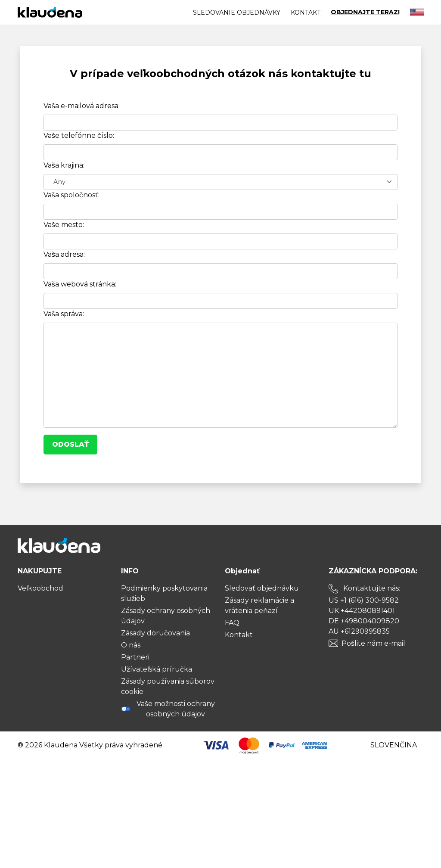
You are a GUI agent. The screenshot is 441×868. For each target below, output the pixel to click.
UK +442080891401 (362, 611)
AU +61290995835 (359, 631)
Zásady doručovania (155, 633)
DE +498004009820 (364, 621)
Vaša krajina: (64, 165)
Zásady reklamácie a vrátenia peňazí (259, 605)
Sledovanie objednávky (237, 12)
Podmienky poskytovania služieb (164, 593)
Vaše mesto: (64, 225)
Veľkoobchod (40, 588)
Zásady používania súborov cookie (168, 686)
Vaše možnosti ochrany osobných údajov (168, 709)
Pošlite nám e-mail (373, 643)
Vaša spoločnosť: (71, 195)
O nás (131, 645)
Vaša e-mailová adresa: (82, 106)
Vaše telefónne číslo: (79, 135)
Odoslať (70, 444)
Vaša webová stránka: (80, 284)
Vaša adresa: (64, 254)
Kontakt (306, 12)
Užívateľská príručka (157, 669)
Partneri (135, 657)
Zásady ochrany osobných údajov (166, 616)
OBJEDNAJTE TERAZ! (365, 12)
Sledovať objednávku (262, 588)
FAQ (232, 623)
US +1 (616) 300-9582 (364, 600)
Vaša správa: (64, 314)
